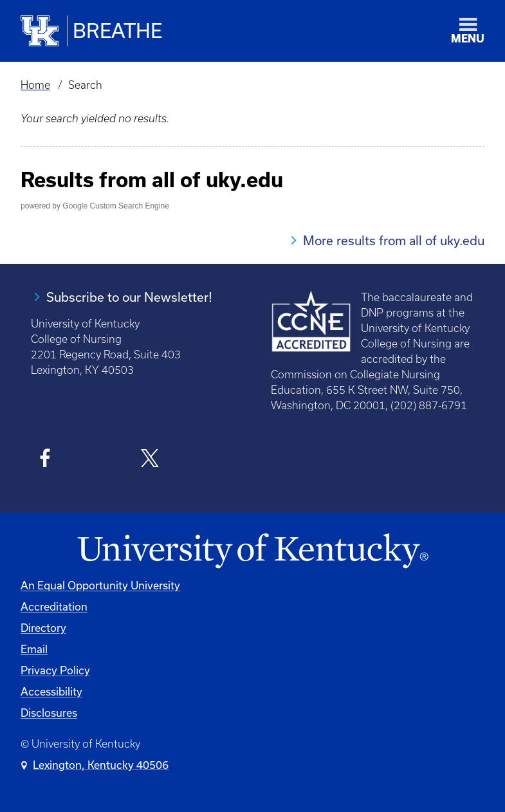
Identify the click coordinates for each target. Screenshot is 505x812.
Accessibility (51, 691)
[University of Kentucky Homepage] (252, 551)
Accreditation (54, 606)
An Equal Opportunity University (100, 585)
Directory (43, 628)
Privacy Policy (55, 670)
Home (35, 85)
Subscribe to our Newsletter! (129, 297)
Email (34, 649)
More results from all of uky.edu (394, 240)
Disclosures (49, 713)
